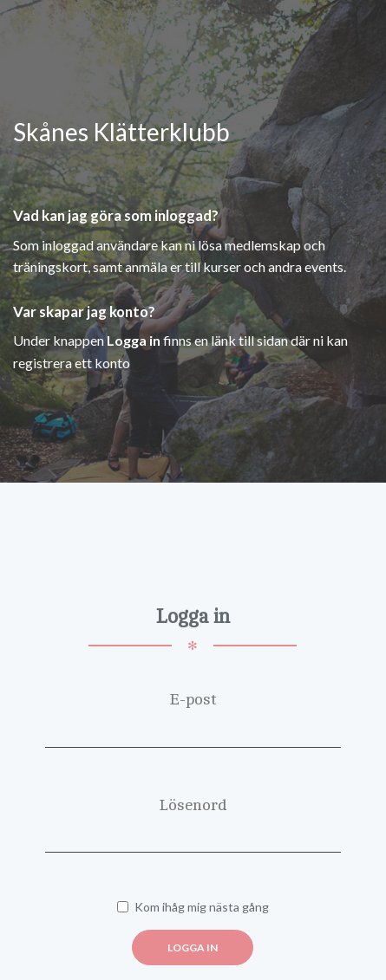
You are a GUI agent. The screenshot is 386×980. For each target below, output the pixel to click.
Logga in (193, 948)
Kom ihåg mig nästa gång (193, 907)
